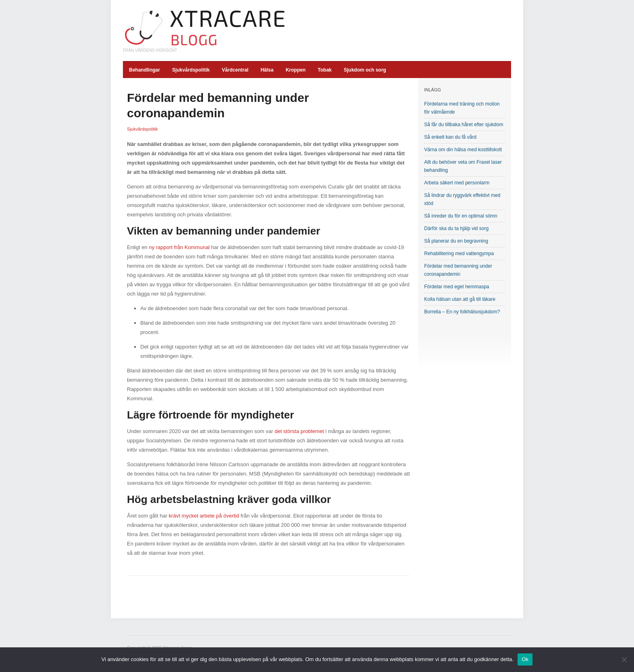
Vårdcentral (235, 70)
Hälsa (267, 70)
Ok (525, 659)
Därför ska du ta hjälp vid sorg (456, 228)
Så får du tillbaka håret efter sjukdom (464, 125)
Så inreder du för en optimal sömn (461, 216)
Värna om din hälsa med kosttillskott (463, 150)
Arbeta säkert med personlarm (457, 183)
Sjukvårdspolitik (191, 70)
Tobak (325, 70)
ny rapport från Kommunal (179, 247)
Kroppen (295, 70)
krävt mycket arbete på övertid (204, 516)
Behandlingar (145, 70)
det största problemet (299, 431)
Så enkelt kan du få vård (450, 137)
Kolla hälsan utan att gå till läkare (460, 299)
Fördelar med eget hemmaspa (457, 287)
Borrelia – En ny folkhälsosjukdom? (462, 312)
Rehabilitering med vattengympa (459, 254)
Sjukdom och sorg (365, 70)
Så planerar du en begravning (456, 241)
